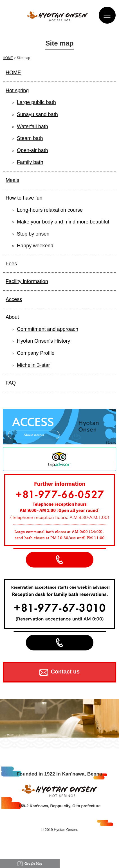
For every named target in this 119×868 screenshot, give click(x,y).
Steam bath (30, 138)
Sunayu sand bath (37, 114)
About (12, 317)
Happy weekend (35, 246)
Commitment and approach (48, 329)
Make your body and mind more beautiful (63, 222)
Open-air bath (32, 150)
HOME (8, 58)
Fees (11, 264)
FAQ (11, 383)
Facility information (27, 281)
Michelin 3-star (33, 365)
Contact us (60, 672)
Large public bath (36, 102)
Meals (12, 180)
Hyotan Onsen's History (43, 341)
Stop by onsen (33, 234)
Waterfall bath (32, 126)
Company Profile (36, 353)
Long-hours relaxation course (50, 210)
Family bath (30, 162)
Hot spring (17, 91)
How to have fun (24, 198)
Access (14, 299)
